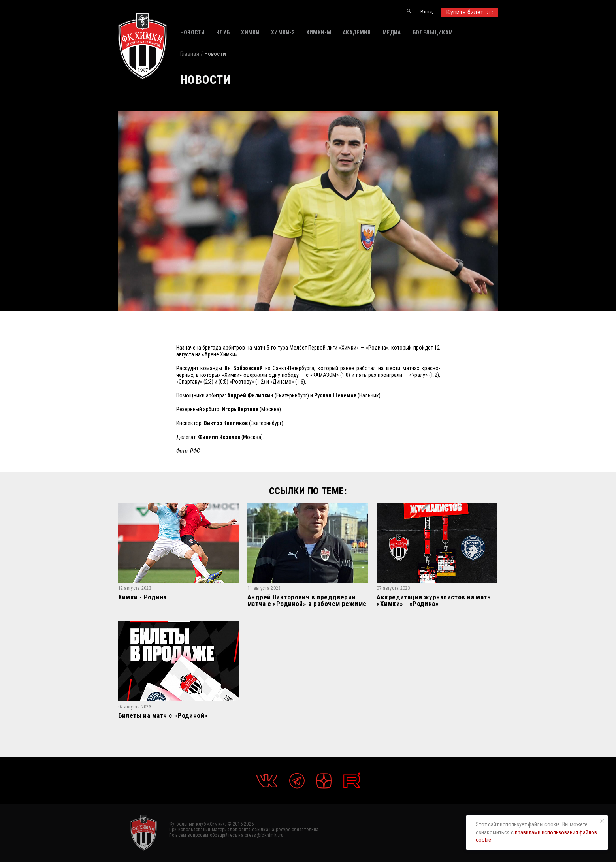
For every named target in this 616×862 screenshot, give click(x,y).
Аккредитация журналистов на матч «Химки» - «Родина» (434, 600)
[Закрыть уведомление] (602, 821)
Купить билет (470, 12)
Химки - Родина (142, 597)
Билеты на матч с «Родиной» (163, 716)
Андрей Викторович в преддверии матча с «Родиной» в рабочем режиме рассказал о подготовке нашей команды (307, 600)
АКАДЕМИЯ (357, 32)
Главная (190, 54)
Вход (427, 12)
